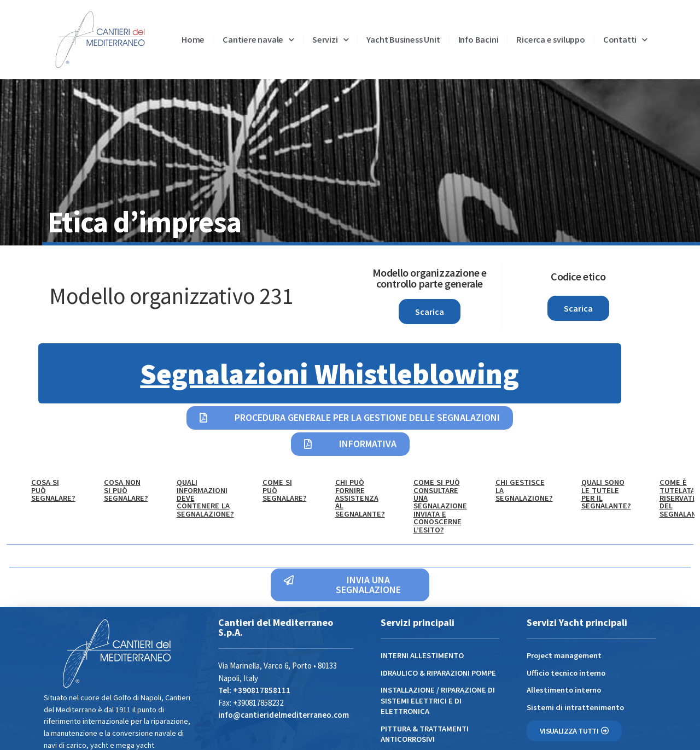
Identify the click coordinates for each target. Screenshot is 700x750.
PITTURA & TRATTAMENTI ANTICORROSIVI (425, 734)
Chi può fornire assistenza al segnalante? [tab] (360, 498)
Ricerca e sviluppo (550, 39)
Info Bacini (479, 39)
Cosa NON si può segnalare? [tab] (126, 490)
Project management (564, 655)
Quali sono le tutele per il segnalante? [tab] (606, 494)
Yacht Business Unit (403, 39)
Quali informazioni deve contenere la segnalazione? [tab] (205, 498)
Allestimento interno (564, 690)
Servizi (330, 40)
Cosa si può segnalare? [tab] (53, 490)
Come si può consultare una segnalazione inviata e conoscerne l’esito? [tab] (440, 506)
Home (193, 39)
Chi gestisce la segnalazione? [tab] (524, 490)
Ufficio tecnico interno (566, 673)
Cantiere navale (258, 40)
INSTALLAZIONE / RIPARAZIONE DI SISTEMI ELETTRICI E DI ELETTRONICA (438, 701)
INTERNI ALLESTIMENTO (422, 655)
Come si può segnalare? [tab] (285, 490)
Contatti (625, 40)
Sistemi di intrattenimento (575, 707)
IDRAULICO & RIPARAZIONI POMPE (438, 673)
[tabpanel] (350, 556)
